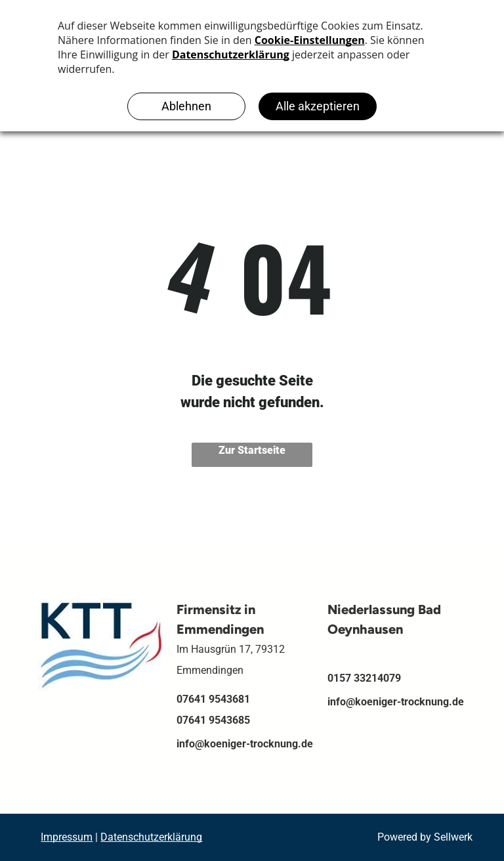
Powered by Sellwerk (425, 837)
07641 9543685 (213, 720)
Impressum (67, 837)
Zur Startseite (252, 450)
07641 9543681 (213, 699)
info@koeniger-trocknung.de (245, 744)
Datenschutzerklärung (151, 837)
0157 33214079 (364, 678)
